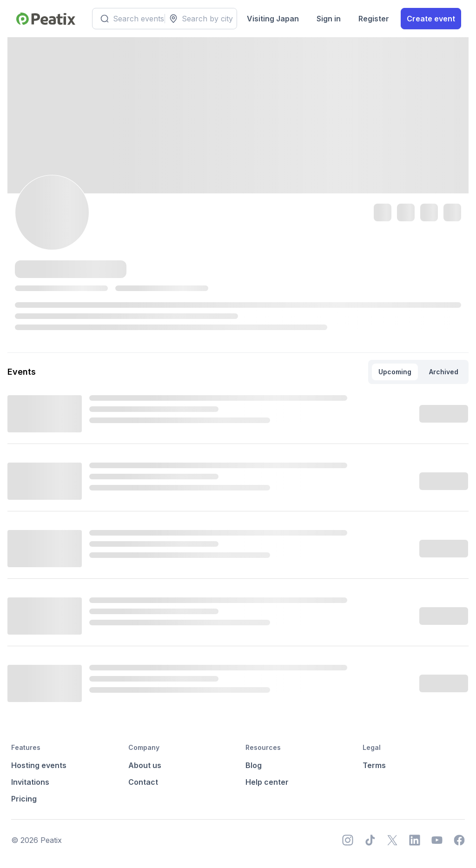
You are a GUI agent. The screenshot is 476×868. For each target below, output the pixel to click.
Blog (254, 765)
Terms (374, 765)
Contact (143, 782)
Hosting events (39, 765)
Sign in (329, 19)
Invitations (30, 782)
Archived (444, 372)
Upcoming (395, 372)
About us (145, 765)
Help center (267, 782)
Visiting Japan (273, 19)
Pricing (24, 799)
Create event (431, 19)
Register (374, 19)
